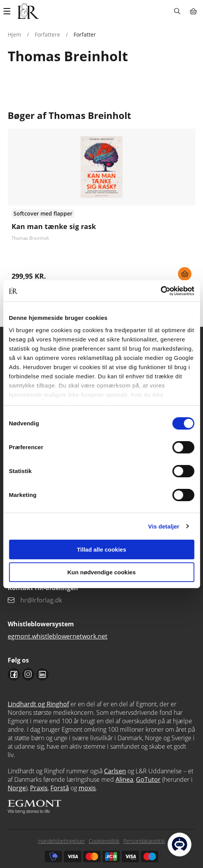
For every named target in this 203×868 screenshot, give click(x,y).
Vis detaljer (164, 526)
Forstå (60, 788)
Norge (17, 788)
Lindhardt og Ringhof (38, 704)
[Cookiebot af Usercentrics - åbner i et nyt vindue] (160, 291)
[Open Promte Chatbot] (180, 845)
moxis (87, 788)
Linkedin (42, 674)
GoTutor (148, 779)
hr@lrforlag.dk (41, 600)
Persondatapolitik (144, 841)
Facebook (14, 674)
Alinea (124, 779)
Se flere (101, 207)
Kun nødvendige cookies (102, 572)
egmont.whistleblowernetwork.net (58, 636)
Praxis (39, 788)
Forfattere (47, 34)
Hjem (14, 34)
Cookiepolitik (104, 841)
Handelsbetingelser (61, 841)
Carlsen (115, 771)
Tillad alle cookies (101, 549)
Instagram (28, 674)
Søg (177, 11)
